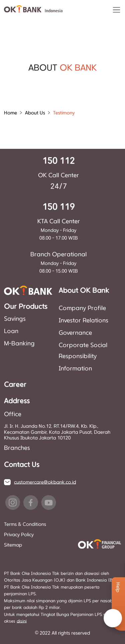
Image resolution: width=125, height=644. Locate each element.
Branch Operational (58, 255)
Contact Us (22, 465)
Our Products (26, 307)
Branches (17, 448)
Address (17, 401)
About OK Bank (84, 291)
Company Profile (82, 308)
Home (10, 113)
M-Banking (19, 344)
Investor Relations (83, 321)
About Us (35, 113)
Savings (15, 319)
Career (15, 385)
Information (75, 369)
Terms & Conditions (25, 524)
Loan (11, 331)
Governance (75, 333)
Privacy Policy (19, 535)
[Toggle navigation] (116, 10)
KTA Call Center (59, 222)
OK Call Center (58, 176)
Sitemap (13, 545)
